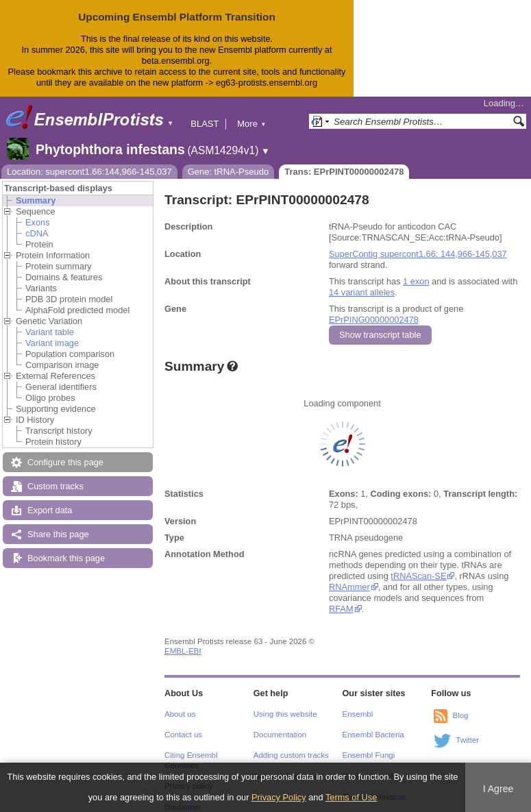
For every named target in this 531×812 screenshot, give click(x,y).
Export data (50, 510)
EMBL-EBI (183, 651)
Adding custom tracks (291, 755)
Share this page (58, 534)
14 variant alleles (362, 292)
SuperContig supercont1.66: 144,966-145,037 (418, 254)
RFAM (341, 609)
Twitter (467, 740)
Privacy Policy (279, 797)
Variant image (52, 343)
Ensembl (358, 714)
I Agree (498, 789)
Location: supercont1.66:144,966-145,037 (89, 172)
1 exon (416, 281)
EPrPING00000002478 (374, 320)
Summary (36, 200)
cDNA (37, 233)
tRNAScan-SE (418, 576)
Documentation (280, 735)
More (251, 124)
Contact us (183, 735)
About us (180, 714)
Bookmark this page (66, 558)
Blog (460, 715)
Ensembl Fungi (369, 755)
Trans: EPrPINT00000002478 (344, 172)
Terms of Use (351, 797)
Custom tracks (55, 486)
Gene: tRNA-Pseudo (229, 172)
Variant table (50, 332)
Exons (38, 222)
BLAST (205, 124)
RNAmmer (349, 587)
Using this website (285, 714)
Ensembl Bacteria (373, 735)
